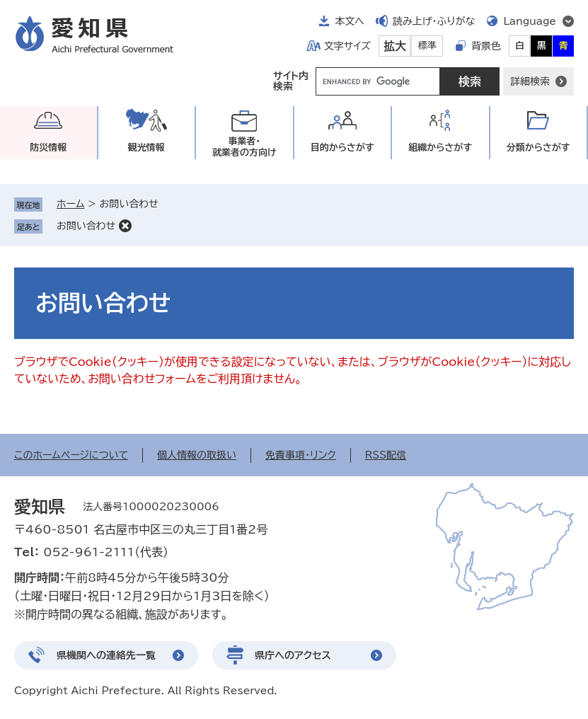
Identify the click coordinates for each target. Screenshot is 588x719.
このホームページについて (71, 455)
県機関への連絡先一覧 (106, 655)
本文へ (350, 21)
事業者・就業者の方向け (244, 147)
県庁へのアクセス (293, 655)
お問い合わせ (86, 226)
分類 (538, 148)
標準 (427, 46)
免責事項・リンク (301, 455)
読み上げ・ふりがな (434, 21)
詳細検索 (530, 81)
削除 (125, 226)
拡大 (395, 46)
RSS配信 (386, 455)
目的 (342, 148)
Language (530, 21)
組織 (440, 148)
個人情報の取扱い (197, 455)
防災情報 (48, 148)
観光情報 (146, 148)
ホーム (70, 204)
